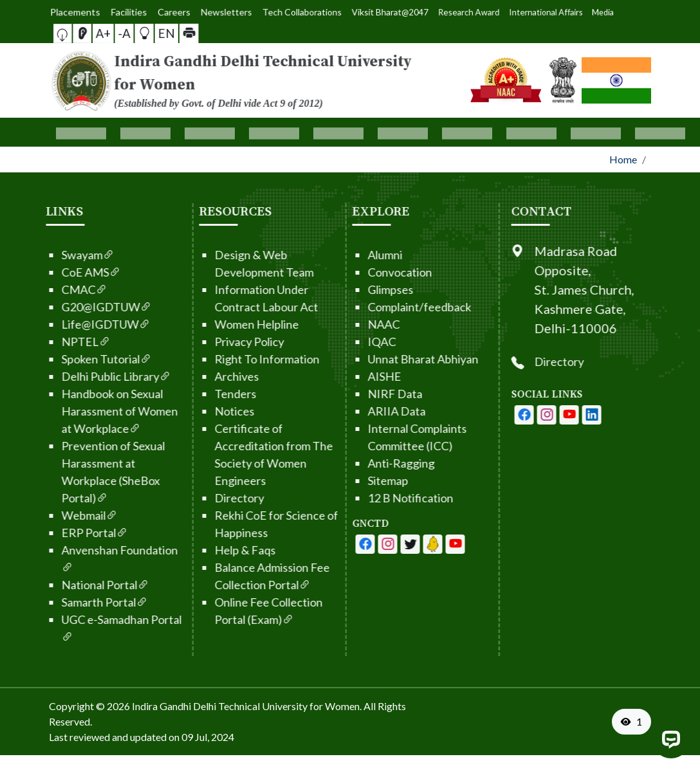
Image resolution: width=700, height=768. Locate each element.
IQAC (342, 342)
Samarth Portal (64, 602)
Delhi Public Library (76, 376)
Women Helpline (216, 324)
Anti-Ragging (361, 463)
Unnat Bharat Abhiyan (383, 359)
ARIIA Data (356, 411)
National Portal (65, 585)
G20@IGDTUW (66, 307)
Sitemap (348, 480)
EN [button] (146, 33)
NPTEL (46, 342)
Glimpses (350, 289)
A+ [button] (114, 33)
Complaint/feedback (379, 307)
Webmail (49, 515)
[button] (94, 33)
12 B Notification (370, 498)
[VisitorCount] (631, 722)
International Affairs (437, 12)
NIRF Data (355, 394)
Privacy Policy (209, 342)
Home (623, 159)
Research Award (403, 12)
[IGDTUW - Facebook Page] (325, 544)
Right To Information (227, 359)
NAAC (344, 324)
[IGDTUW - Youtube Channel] (370, 544)
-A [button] (124, 33)
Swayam (48, 255)
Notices (194, 411)
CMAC (44, 289)
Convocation (360, 272)
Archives (197, 376)
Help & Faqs (205, 550)
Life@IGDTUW (66, 324)
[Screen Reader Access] (104, 33)
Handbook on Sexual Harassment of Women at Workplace (79, 411)
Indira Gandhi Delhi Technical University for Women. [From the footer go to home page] (247, 706)
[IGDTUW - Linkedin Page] (392, 544)
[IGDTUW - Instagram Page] (587, 415)
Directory (199, 498)
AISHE (344, 376)
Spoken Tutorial (66, 359)
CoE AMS (51, 272)
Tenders (195, 394)
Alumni (345, 255)
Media (461, 12)
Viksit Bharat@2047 (366, 12)
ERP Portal (54, 533)
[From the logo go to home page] (247, 80)
